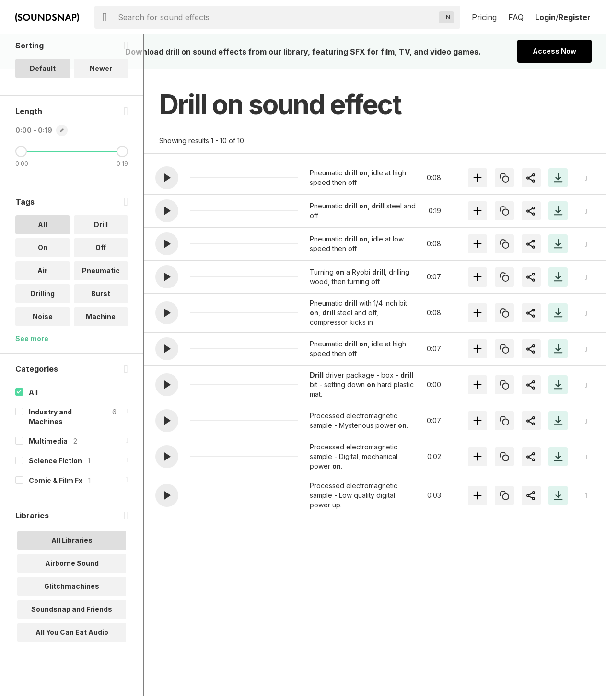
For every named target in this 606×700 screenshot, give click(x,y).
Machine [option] (101, 355)
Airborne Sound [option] (72, 602)
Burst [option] (101, 332)
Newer (101, 107)
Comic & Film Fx (56, 519)
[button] (167, 178)
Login (545, 17)
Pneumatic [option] (101, 309)
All (33, 431)
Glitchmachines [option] (72, 625)
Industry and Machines (50, 455)
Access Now (554, 51)
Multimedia (48, 480)
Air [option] (42, 309)
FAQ (516, 17)
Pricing (484, 17)
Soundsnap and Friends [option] (72, 648)
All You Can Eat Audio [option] (72, 671)
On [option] (43, 286)
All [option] (42, 263)
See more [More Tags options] (32, 377)
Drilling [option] (42, 332)
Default (43, 107)
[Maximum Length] (122, 190)
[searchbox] (276, 17)
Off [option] (101, 286)
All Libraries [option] (72, 579)
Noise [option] (43, 355)
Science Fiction (55, 499)
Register (575, 17)
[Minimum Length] (21, 190)
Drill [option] (101, 263)
